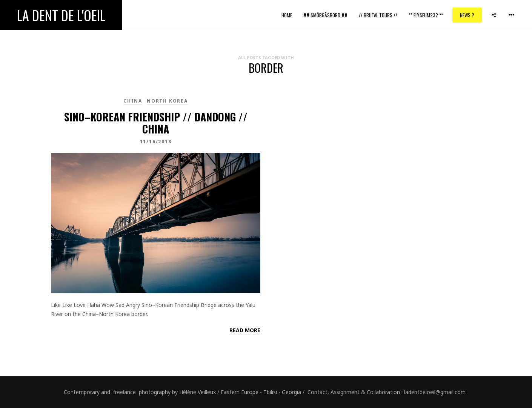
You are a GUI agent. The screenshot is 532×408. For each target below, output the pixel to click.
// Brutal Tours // (378, 15)
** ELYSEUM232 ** (426, 15)
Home (287, 15)
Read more (245, 330)
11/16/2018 (156, 142)
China (133, 101)
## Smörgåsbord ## (325, 15)
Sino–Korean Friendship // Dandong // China (156, 123)
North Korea (167, 101)
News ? (467, 15)
